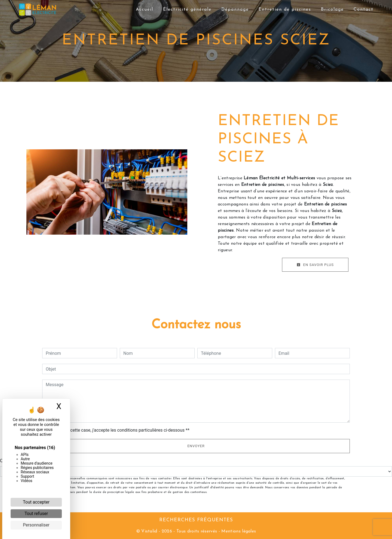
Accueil (145, 10)
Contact (364, 10)
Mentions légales (238, 531)
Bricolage (332, 10)
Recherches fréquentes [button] (196, 520)
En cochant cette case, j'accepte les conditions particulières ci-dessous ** (119, 430)
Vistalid (149, 531)
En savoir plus (315, 265)
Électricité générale (187, 10)
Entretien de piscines (285, 10)
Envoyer (196, 446)
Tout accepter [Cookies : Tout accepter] (36, 502)
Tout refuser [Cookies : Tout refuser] (36, 514)
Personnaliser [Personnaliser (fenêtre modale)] (36, 525)
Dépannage (235, 10)
